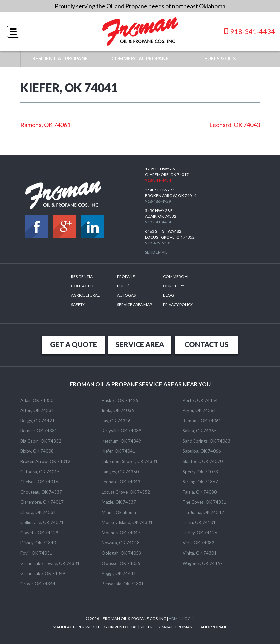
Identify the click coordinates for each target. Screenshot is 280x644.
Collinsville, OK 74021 (42, 522)
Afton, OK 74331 (37, 410)
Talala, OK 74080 (200, 492)
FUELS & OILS (220, 58)
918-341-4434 (250, 31)
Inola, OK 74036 (118, 410)
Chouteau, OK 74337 (41, 492)
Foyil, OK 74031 (36, 553)
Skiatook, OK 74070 (203, 461)
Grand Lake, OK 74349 (43, 573)
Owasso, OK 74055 (121, 563)
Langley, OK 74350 (120, 472)
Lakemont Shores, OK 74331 (130, 461)
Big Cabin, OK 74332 (41, 441)
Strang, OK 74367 (200, 482)
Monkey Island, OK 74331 (127, 522)
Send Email (156, 252)
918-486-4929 (158, 201)
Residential (83, 277)
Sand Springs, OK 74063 (207, 441)
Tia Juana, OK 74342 (203, 512)
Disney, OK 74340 (38, 543)
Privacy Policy (178, 305)
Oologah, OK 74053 (121, 553)
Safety (78, 305)
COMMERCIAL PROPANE (140, 58)
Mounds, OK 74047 (121, 533)
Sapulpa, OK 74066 (202, 451)
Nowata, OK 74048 (121, 543)
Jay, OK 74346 (116, 421)
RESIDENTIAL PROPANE (60, 58)
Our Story (174, 286)
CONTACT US (207, 344)
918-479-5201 (158, 243)
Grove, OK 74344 (38, 584)
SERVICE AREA (140, 344)
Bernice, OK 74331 (39, 431)
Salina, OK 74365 (200, 431)
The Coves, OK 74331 (205, 502)
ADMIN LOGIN (182, 618)
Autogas (126, 295)
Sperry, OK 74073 (200, 472)
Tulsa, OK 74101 (199, 522)
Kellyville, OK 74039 (121, 431)
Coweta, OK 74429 (39, 533)
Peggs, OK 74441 (119, 573)
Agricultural (85, 295)
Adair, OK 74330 (37, 400)
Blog (169, 295)
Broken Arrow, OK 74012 (45, 461)
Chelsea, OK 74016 (39, 482)
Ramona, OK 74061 (45, 125)
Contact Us (83, 286)
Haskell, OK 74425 (120, 400)
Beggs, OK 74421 (37, 421)
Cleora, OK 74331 (38, 512)
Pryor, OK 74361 (199, 410)
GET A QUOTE (73, 344)
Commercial (176, 277)
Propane (126, 277)
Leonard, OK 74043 (235, 125)
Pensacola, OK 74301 (123, 584)
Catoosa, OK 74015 (40, 472)
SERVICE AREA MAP (135, 305)
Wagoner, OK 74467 (203, 563)
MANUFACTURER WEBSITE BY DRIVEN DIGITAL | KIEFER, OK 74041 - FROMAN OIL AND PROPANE (140, 627)
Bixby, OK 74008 (37, 451)
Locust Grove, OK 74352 (126, 492)
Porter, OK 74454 (200, 400)
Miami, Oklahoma (119, 512)
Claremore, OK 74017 (42, 502)
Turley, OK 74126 (200, 533)
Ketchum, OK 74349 (121, 441)
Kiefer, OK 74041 (118, 451)
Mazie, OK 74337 (119, 502)
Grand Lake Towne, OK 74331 (50, 563)
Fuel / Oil (126, 286)
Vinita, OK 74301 (200, 553)
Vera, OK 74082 (199, 543)
